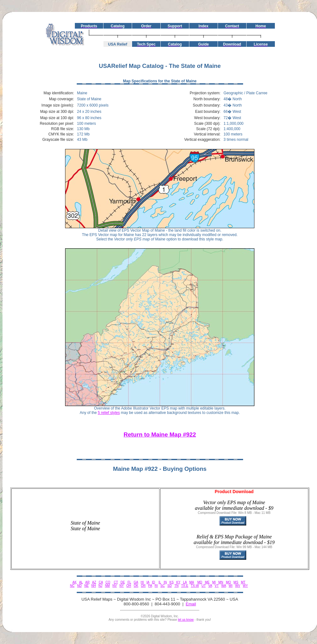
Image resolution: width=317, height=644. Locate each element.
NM (108, 586)
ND (79, 586)
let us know (186, 620)
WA (224, 586)
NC (72, 586)
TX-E (185, 586)
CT (116, 582)
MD (200, 582)
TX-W (195, 586)
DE (123, 582)
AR (87, 582)
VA (210, 586)
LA (185, 582)
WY (245, 586)
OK (136, 586)
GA (136, 582)
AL (81, 582)
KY (178, 582)
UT (204, 586)
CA (101, 582)
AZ (94, 582)
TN (176, 586)
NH (93, 586)
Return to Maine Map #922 (160, 435)
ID (153, 582)
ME (207, 582)
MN (221, 582)
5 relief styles (109, 413)
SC (163, 586)
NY (122, 586)
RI (156, 586)
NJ (100, 586)
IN (165, 582)
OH (129, 586)
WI (231, 586)
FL (129, 582)
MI (214, 582)
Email (191, 604)
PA (150, 586)
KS (172, 582)
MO (228, 582)
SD (170, 586)
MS (236, 582)
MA (192, 582)
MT (243, 582)
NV (115, 586)
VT (217, 586)
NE (86, 586)
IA (148, 582)
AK (74, 582)
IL (160, 582)
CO (108, 582)
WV (238, 586)
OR (143, 586)
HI (142, 582)
